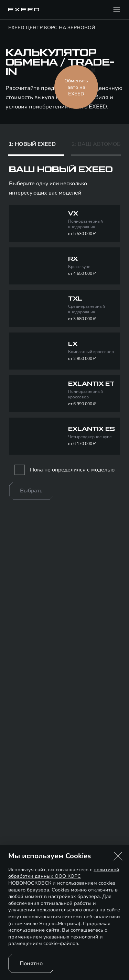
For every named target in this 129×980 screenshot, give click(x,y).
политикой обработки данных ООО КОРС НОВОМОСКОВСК (64, 876)
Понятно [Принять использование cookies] (31, 964)
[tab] (36, 146)
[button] (118, 856)
